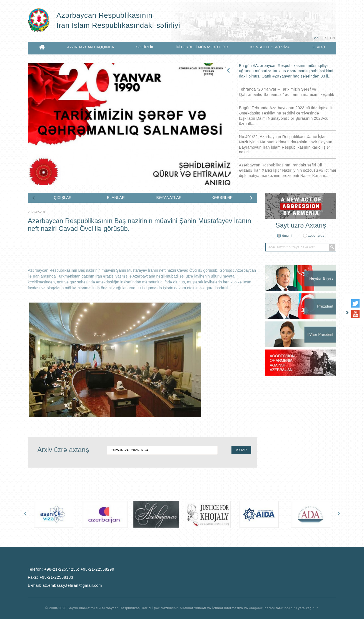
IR (324, 38)
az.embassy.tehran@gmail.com (72, 585)
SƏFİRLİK (145, 47)
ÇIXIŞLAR (63, 198)
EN (332, 38)
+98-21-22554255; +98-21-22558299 (79, 569)
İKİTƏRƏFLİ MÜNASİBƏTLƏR (202, 47)
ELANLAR (116, 198)
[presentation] (34, 198)
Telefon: (71, 569)
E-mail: (65, 585)
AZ (316, 38)
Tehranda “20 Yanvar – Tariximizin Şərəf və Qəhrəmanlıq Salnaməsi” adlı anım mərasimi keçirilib (287, 92)
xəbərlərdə (316, 236)
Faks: (51, 577)
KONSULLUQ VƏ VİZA (270, 47)
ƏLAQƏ (318, 47)
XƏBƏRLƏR (222, 198)
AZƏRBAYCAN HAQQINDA (90, 47)
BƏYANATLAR (169, 198)
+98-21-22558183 (56, 577)
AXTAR (241, 450)
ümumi (287, 236)
